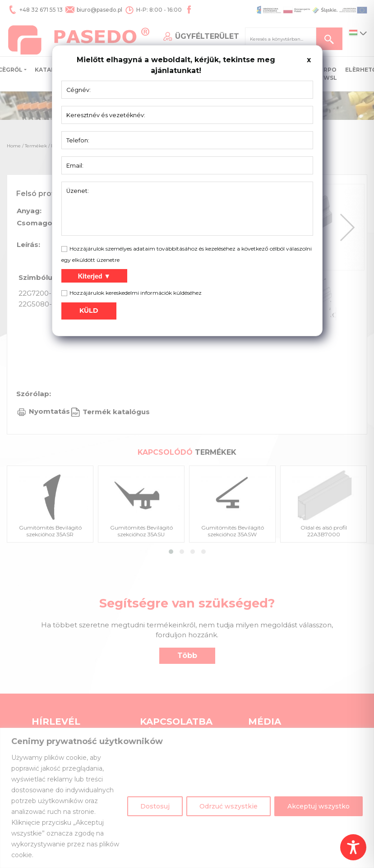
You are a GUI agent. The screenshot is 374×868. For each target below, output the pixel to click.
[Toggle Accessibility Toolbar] (353, 847)
